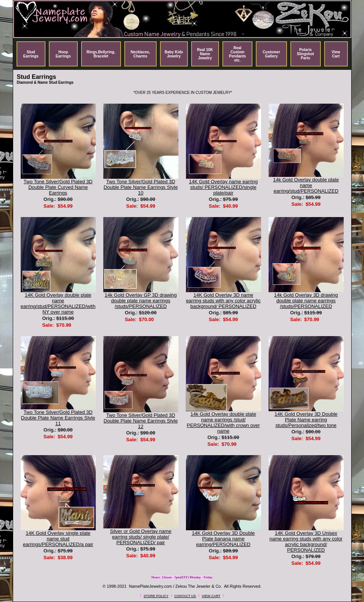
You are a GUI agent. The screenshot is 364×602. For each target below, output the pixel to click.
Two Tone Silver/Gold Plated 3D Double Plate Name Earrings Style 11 (58, 418)
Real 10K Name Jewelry (205, 54)
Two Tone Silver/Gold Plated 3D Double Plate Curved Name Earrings (58, 187)
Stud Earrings (31, 54)
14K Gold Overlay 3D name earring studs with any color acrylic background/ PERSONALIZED (223, 301)
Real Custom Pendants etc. (238, 54)
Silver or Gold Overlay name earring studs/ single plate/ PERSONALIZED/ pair (141, 537)
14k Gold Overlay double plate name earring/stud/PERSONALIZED (306, 185)
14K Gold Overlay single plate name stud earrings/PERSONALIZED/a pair (58, 539)
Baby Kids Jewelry (174, 54)
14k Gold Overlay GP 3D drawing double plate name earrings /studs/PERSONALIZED (141, 301)
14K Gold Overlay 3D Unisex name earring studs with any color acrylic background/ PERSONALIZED (306, 542)
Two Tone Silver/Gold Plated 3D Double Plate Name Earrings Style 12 (141, 421)
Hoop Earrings (63, 54)
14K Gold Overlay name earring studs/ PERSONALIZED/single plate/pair (223, 187)
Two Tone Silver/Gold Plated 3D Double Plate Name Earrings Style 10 (141, 187)
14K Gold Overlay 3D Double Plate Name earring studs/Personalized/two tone (306, 420)
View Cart (336, 54)
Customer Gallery (271, 54)
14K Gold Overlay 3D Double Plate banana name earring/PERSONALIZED (224, 539)
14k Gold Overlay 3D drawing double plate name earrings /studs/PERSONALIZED (306, 301)
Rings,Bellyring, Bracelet (101, 54)
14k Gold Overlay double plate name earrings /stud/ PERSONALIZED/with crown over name (223, 422)
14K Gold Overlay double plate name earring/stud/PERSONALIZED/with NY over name (58, 303)
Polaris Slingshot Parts (305, 54)
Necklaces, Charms (140, 54)
